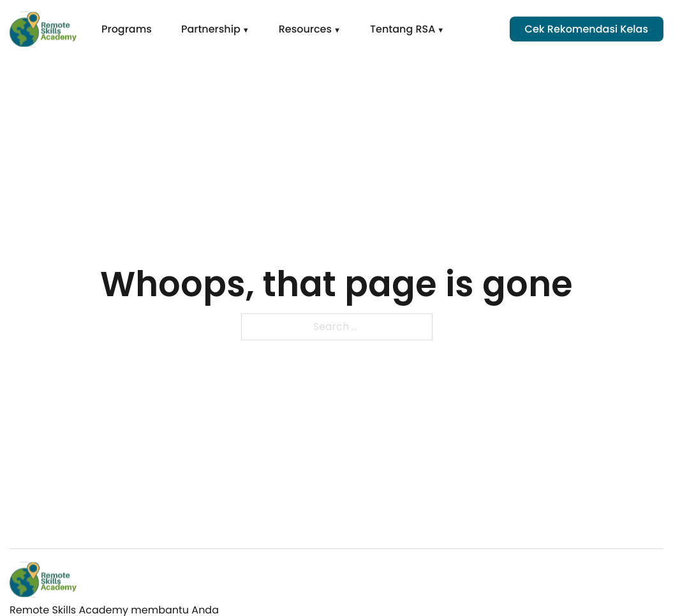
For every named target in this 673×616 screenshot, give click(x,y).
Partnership (211, 29)
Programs (127, 29)
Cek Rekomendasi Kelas (587, 29)
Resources (305, 29)
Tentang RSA (403, 29)
